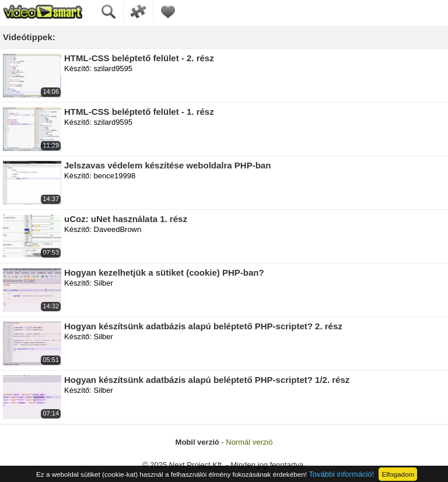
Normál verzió (249, 442)
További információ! (341, 474)
